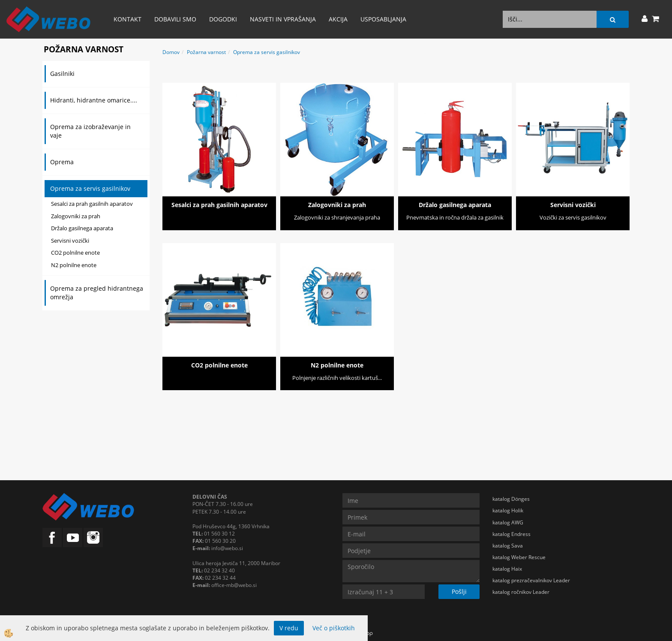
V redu (289, 628)
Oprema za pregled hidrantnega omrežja (97, 293)
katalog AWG (508, 522)
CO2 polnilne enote (75, 253)
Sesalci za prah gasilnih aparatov (92, 204)
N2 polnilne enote (74, 265)
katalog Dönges (511, 499)
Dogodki (223, 19)
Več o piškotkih (334, 628)
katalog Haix (507, 569)
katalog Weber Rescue (519, 557)
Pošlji (459, 591)
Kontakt (127, 19)
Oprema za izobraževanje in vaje (90, 131)
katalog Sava (508, 546)
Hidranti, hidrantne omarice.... (94, 100)
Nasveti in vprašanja (283, 19)
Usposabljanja (383, 19)
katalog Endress (511, 534)
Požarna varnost (206, 52)
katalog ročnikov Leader (521, 592)
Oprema (62, 162)
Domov (171, 52)
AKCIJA (338, 19)
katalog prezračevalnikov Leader (531, 580)
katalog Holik (508, 510)
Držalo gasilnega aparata (82, 228)
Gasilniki (62, 74)
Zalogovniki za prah (76, 216)
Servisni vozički (70, 241)
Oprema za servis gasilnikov (90, 188)
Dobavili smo (175, 19)
